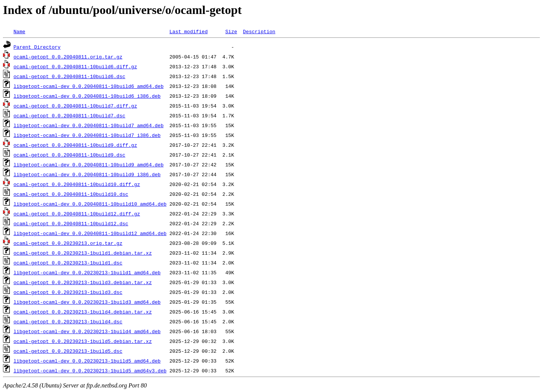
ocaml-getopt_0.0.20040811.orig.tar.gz (68, 57)
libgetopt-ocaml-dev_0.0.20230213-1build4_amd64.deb (87, 331)
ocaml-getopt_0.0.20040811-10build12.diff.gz (77, 214)
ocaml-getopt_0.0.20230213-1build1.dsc (68, 263)
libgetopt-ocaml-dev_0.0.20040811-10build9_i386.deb (87, 174)
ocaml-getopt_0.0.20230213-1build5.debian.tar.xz (83, 341)
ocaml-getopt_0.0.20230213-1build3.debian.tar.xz (83, 282)
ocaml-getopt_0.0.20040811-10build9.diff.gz (75, 145)
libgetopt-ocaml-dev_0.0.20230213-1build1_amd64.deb (87, 272)
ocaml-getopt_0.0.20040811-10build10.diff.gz (77, 184)
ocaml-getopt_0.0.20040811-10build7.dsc (69, 115)
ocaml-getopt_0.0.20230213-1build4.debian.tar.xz (83, 312)
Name (19, 31)
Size (231, 31)
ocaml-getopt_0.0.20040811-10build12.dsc (71, 223)
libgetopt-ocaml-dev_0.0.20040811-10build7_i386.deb (87, 135)
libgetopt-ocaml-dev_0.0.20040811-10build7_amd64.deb (89, 125)
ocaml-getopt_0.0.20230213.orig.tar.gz (68, 243)
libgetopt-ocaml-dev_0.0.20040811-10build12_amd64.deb (90, 233)
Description (259, 31)
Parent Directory (37, 47)
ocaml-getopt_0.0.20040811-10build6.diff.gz (75, 66)
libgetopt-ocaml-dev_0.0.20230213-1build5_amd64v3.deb (90, 370)
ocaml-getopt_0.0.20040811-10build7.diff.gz (75, 106)
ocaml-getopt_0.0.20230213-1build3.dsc (68, 292)
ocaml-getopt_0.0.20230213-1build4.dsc (68, 321)
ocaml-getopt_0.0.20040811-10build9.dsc (69, 155)
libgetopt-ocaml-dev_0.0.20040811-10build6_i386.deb (87, 96)
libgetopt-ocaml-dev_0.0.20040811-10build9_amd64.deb (89, 164)
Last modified (188, 31)
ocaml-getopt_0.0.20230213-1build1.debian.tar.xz (83, 253)
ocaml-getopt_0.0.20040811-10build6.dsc (69, 76)
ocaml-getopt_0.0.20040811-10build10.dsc (71, 194)
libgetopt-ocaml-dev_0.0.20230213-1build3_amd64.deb (87, 302)
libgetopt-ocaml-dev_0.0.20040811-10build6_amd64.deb (89, 86)
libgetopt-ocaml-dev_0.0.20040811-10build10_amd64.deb (90, 204)
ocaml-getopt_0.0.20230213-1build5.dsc (68, 351)
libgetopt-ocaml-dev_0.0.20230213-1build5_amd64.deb (87, 361)
